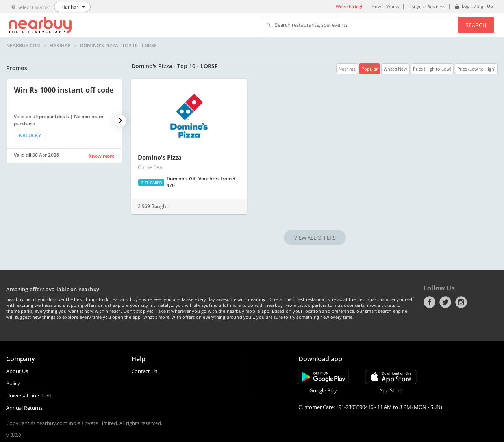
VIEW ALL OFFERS (315, 238)
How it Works (385, 6)
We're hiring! (349, 6)
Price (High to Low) (432, 69)
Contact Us (144, 371)
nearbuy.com (23, 46)
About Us (17, 371)
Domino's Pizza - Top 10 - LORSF (118, 46)
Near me (347, 69)
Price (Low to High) (476, 69)
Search (476, 25)
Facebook (430, 302)
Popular (370, 69)
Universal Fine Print (29, 396)
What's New (395, 69)
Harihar (60, 46)
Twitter (445, 302)
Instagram (461, 302)
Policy (13, 383)
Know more (102, 156)
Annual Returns (24, 408)
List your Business (427, 6)
